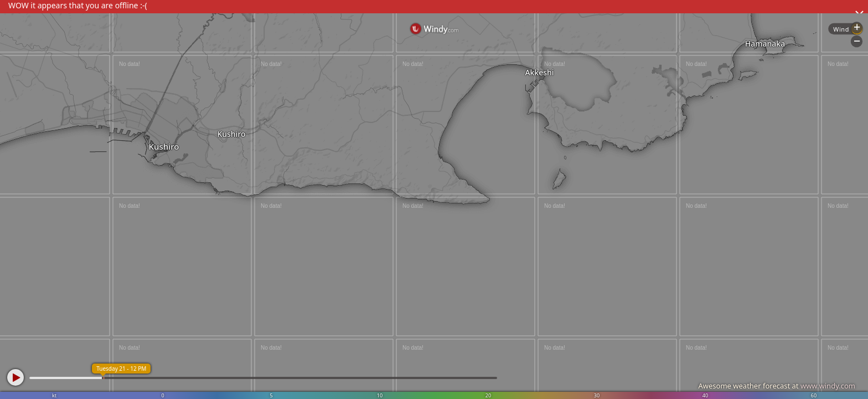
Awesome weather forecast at (777, 386)
